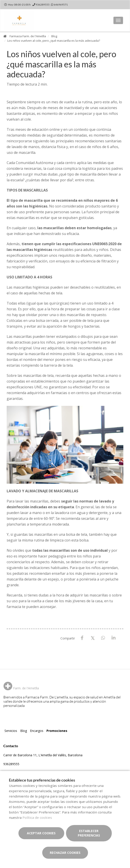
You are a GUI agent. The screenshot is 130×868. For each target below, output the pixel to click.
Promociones (57, 731)
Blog (54, 36)
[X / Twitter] (93, 638)
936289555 (11, 764)
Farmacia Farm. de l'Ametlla (28, 36)
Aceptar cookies (41, 833)
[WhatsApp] (103, 638)
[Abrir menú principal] (118, 20)
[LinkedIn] (113, 638)
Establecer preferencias (89, 833)
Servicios (11, 731)
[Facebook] (82, 638)
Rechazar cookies (65, 853)
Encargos (37, 731)
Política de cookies (37, 817)
